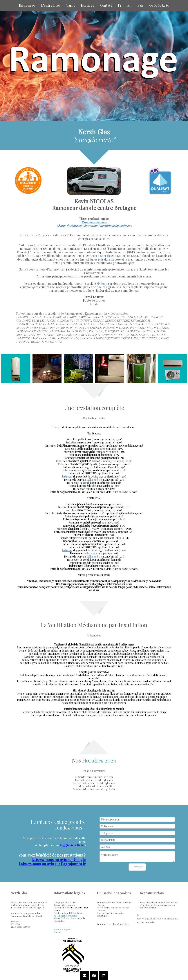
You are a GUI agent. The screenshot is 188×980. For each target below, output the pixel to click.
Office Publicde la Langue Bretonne (68, 914)
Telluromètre (94, 480)
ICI (127, 924)
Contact (58, 932)
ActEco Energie (100, 256)
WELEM (120, 256)
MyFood (102, 283)
